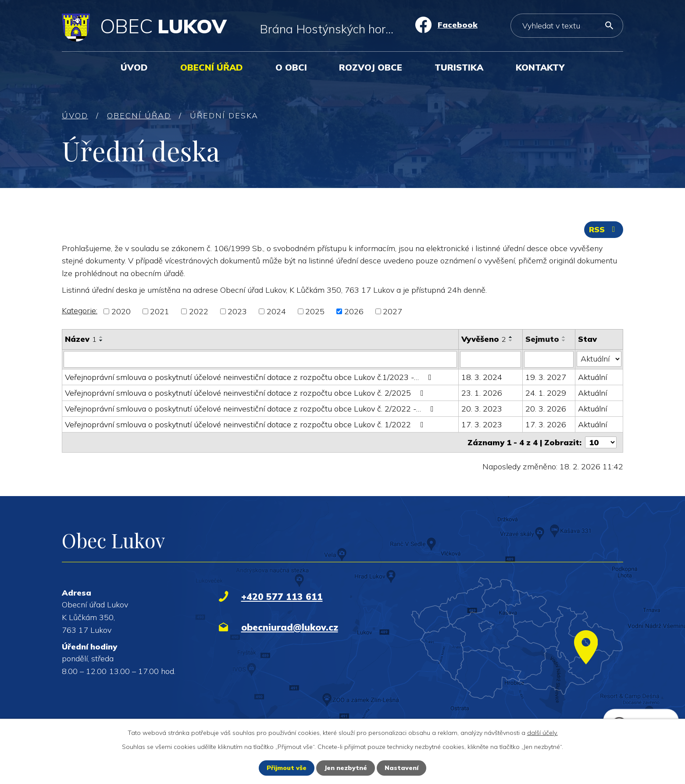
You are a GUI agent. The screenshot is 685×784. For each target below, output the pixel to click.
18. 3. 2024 (482, 377)
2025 (315, 311)
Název (81, 339)
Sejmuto (542, 339)
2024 (276, 311)
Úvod (134, 67)
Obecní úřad (212, 67)
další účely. (542, 733)
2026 (354, 311)
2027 (392, 311)
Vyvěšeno (484, 339)
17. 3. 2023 (482, 424)
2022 (199, 311)
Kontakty (540, 67)
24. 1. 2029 (546, 393)
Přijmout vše (287, 768)
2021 (160, 311)
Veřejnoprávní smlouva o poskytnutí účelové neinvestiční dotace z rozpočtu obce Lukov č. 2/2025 (246, 393)
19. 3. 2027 (546, 377)
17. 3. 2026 (546, 424)
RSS (604, 229)
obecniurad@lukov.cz (290, 627)
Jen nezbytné (346, 768)
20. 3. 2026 (546, 409)
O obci (291, 67)
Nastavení (401, 768)
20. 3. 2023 (482, 409)
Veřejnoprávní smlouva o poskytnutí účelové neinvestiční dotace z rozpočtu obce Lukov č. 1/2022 (246, 424)
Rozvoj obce (371, 67)
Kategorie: (80, 310)
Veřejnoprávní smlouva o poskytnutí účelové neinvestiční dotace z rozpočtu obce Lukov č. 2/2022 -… (251, 409)
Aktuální (592, 377)
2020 (121, 311)
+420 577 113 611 (282, 596)
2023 (237, 311)
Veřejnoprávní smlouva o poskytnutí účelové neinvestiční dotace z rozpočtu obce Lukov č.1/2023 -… (250, 377)
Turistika (459, 67)
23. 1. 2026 (482, 393)
